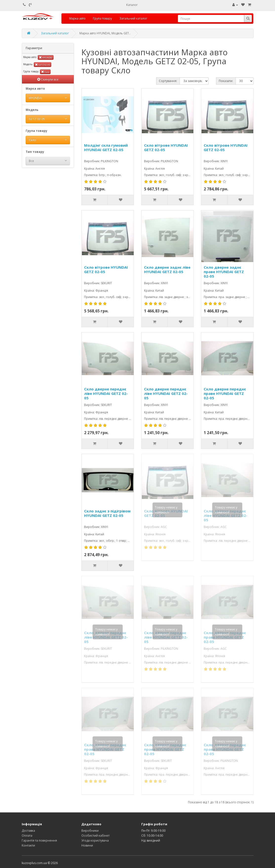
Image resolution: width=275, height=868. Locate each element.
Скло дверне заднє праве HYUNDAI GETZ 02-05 (224, 272)
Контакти (28, 845)
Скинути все (48, 79)
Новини (87, 845)
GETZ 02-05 (43, 65)
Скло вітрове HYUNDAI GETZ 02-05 (166, 148)
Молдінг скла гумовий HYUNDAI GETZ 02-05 (106, 148)
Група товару (102, 18)
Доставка (28, 831)
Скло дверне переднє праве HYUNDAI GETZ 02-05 (225, 393)
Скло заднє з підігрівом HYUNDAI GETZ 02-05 (107, 513)
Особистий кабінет (95, 836)
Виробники (90, 831)
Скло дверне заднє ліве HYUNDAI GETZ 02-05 (167, 270)
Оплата (27, 836)
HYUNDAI (46, 57)
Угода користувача (95, 840)
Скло (45, 72)
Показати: (226, 81)
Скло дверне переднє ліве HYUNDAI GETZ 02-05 (106, 393)
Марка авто (77, 18)
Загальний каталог (133, 18)
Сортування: (168, 81)
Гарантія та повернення (39, 840)
